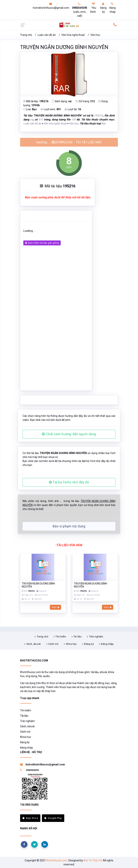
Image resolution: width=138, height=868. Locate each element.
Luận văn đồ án (47, 35)
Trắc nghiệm (96, 637)
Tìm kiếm (61, 637)
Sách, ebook (34, 644)
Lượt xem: (51, 109)
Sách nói (53, 644)
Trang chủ (26, 35)
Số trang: (85, 101)
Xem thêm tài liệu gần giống (42, 243)
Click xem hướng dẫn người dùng (69, 434)
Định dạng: (62, 101)
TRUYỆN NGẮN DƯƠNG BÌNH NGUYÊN (64, 47)
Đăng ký (103, 8)
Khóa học (71, 644)
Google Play (53, 818)
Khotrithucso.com (57, 860)
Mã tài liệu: (36, 101)
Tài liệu (78, 637)
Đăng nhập (113, 8)
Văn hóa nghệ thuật (73, 35)
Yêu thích (93, 8)
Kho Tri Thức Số (93, 860)
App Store (30, 818)
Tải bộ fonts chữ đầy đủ (69, 482)
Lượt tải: (73, 109)
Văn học (95, 35)
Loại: (30, 109)
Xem (55, 607)
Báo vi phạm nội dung (69, 526)
